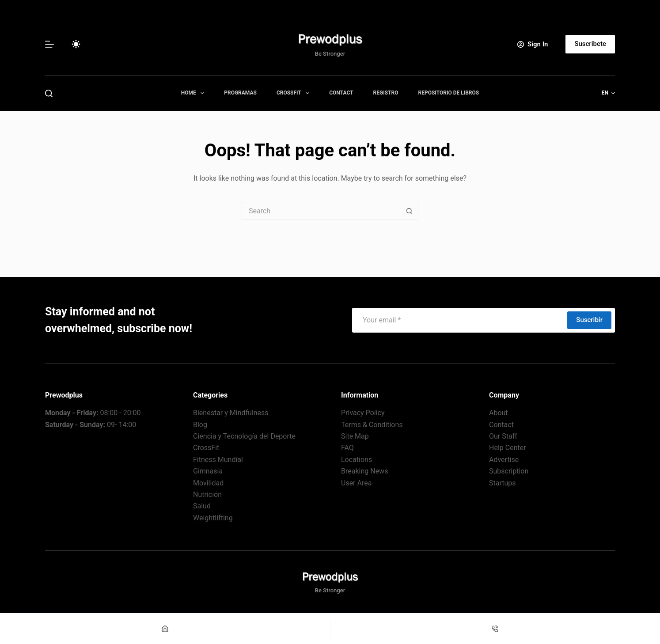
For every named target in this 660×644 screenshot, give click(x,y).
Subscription (509, 471)
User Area (356, 483)
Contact (341, 93)
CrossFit (295, 93)
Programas (240, 93)
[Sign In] (533, 44)
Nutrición (207, 494)
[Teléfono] (495, 629)
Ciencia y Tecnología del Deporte (244, 436)
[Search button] (410, 211)
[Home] (165, 629)
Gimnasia (208, 471)
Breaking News (364, 471)
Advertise (504, 460)
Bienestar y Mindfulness (231, 413)
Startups (503, 483)
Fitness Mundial (218, 460)
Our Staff (503, 436)
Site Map (355, 436)
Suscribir (589, 320)
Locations (357, 460)
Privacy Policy (363, 413)
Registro (386, 93)
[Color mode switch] (76, 44)
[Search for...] (321, 211)
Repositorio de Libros (448, 93)
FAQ (347, 448)
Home (194, 93)
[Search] (49, 93)
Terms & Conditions (372, 425)
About (499, 413)
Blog (200, 425)
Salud (202, 506)
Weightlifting (213, 518)
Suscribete (590, 44)
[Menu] (49, 44)
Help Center (508, 448)
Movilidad (208, 483)
